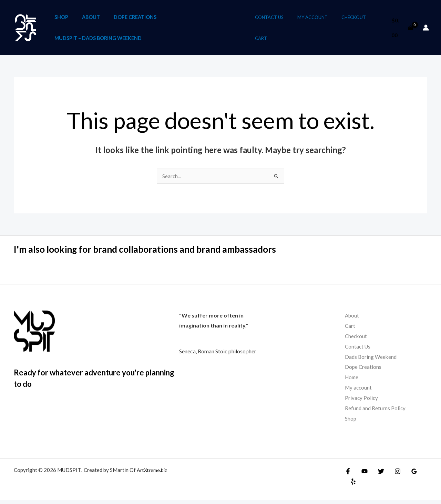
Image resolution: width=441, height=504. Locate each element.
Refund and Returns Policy (376, 412)
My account (315, 20)
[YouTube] (363, 475)
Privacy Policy (362, 402)
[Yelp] (422, 475)
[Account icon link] (426, 30)
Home (352, 382)
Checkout (351, 20)
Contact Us (276, 20)
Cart (268, 41)
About (91, 18)
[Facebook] (348, 475)
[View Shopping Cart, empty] (402, 30)
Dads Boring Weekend (372, 361)
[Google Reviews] (407, 475)
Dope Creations (134, 18)
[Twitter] (378, 475)
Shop (61, 18)
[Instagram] (392, 475)
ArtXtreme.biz (153, 474)
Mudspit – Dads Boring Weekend (98, 42)
